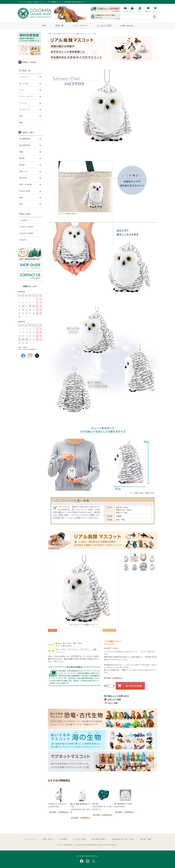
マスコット (66, 34)
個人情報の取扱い (99, 839)
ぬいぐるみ (57, 34)
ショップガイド (80, 26)
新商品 (30, 62)
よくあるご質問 (104, 26)
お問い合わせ (127, 26)
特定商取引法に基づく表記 (123, 839)
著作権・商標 (146, 839)
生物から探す (28, 132)
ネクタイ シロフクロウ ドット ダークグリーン (102, 807)
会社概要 (63, 839)
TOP (44, 26)
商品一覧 (60, 26)
